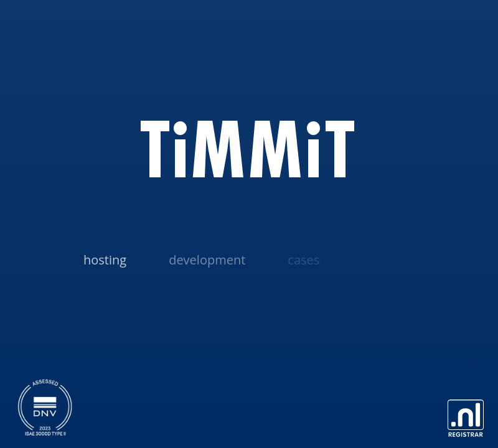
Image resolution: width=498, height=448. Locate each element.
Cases (303, 260)
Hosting (105, 260)
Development (207, 260)
